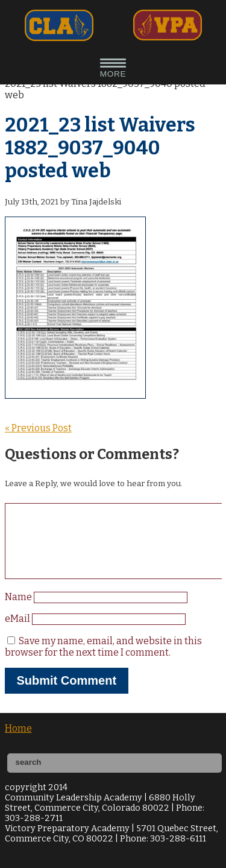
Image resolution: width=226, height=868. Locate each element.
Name (19, 611)
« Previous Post (38, 428)
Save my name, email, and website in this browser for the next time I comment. (103, 661)
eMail (18, 633)
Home (18, 743)
